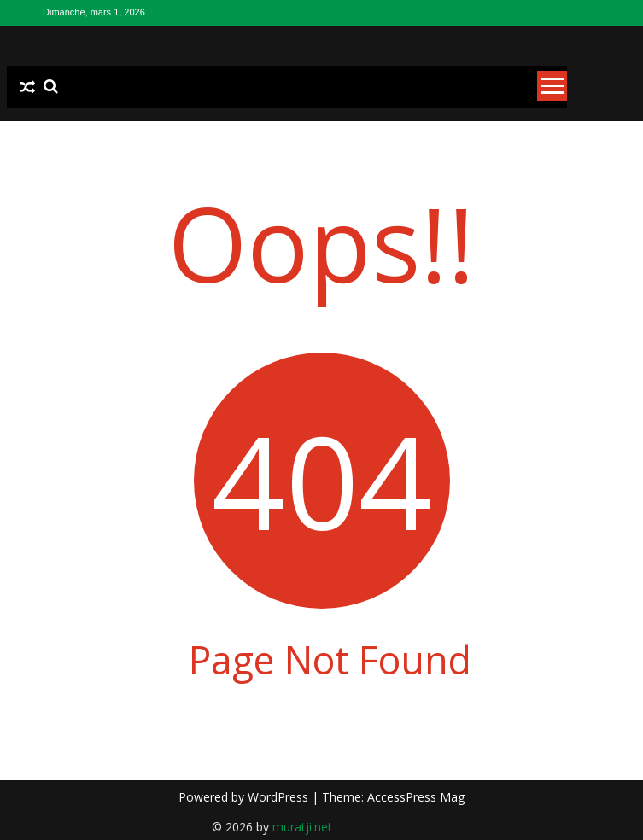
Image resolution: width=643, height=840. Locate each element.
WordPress (280, 797)
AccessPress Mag (416, 797)
